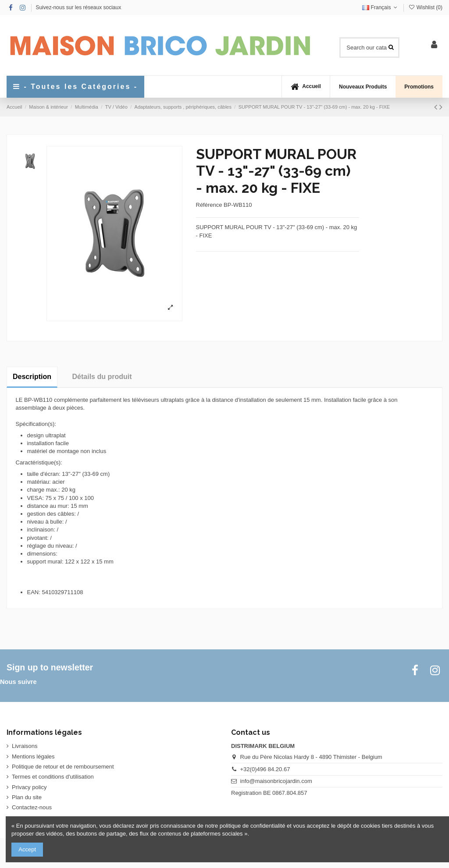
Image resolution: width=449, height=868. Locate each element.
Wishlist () (425, 7)
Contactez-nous (32, 807)
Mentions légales (33, 756)
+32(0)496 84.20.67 (265, 769)
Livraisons (25, 746)
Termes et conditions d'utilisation (53, 777)
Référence (209, 205)
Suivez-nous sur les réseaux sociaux (78, 7)
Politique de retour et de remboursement (63, 767)
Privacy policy (29, 787)
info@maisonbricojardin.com (276, 781)
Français (381, 7)
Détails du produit (102, 377)
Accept (27, 849)
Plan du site (27, 797)
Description (32, 377)
